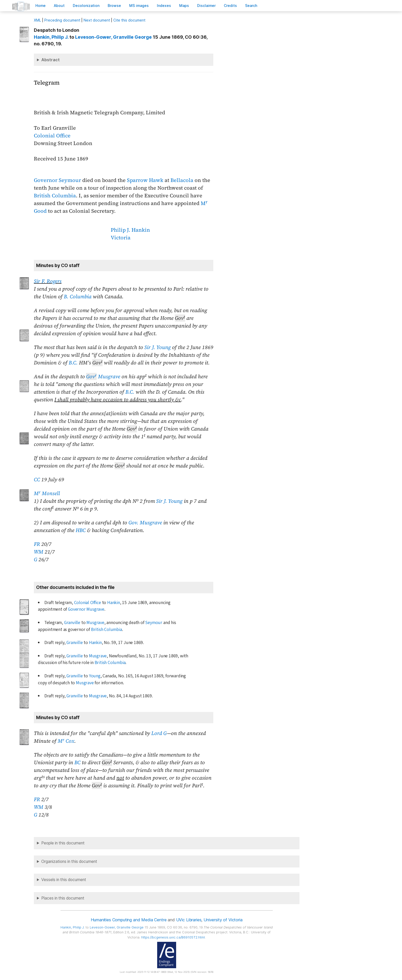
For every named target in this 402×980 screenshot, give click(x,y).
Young (95, 676)
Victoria (121, 238)
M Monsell (47, 493)
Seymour (154, 623)
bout (59, 6)
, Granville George (113, 37)
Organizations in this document (69, 861)
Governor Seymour (57, 180)
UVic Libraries (189, 920)
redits (230, 6)
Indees (164, 6)
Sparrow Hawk (145, 180)
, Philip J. (51, 37)
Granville (72, 623)
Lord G (159, 733)
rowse (114, 6)
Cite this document (129, 20)
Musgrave (103, 376)
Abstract (51, 60)
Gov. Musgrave (145, 523)
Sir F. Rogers (48, 281)
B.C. (73, 363)
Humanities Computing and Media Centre (129, 920)
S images (139, 6)
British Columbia (55, 196)
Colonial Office (52, 136)
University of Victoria (223, 920)
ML (37, 20)
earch (251, 6)
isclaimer (206, 6)
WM (39, 552)
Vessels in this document (64, 880)
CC (37, 479)
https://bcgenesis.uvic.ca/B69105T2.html (173, 937)
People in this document (63, 843)
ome (41, 6)
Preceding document (62, 20)
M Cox (66, 741)
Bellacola (182, 180)
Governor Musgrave (86, 609)
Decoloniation (86, 6)
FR (37, 544)
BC (77, 762)
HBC (81, 530)
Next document (97, 20)
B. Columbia (78, 297)
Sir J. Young (158, 347)
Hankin (114, 603)
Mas (184, 6)
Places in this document (63, 898)
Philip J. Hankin (130, 230)
